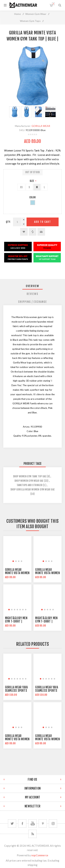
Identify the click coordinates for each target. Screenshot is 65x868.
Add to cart (43, 222)
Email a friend (41, 232)
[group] (17, 550)
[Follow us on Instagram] (53, 824)
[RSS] (32, 834)
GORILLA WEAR (41, 126)
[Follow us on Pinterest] (43, 824)
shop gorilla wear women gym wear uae (32, 489)
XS (21, 187)
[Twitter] (12, 824)
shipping (33, 865)
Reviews (32, 294)
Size (32, 181)
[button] (13, 561)
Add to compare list (33, 232)
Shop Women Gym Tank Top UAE (30, 476)
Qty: (8, 222)
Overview (32, 286)
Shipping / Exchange (33, 302)
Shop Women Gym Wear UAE (29, 481)
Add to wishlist (24, 232)
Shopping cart (53, 4)
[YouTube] (32, 824)
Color (33, 197)
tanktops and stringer (30, 485)
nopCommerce (40, 855)
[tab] (33, 286)
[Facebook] (22, 824)
